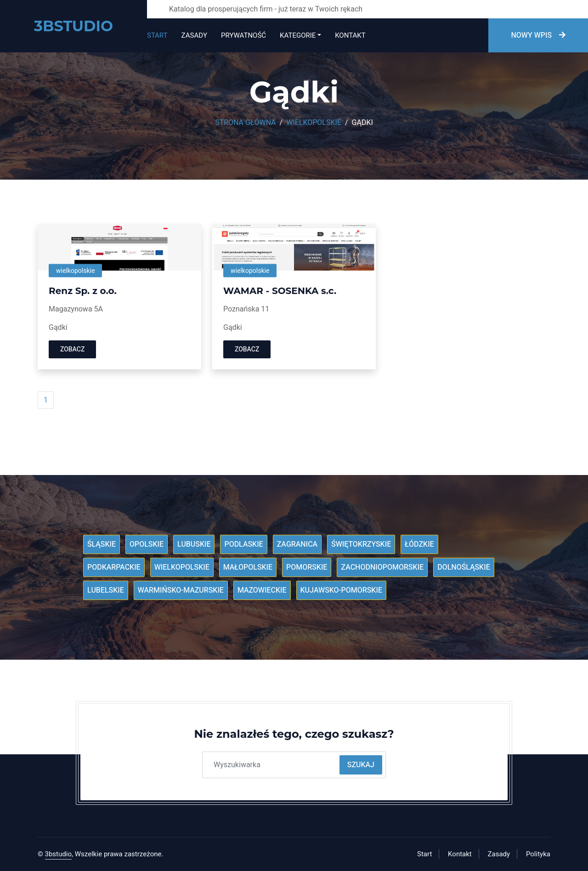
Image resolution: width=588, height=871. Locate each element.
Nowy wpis (538, 35)
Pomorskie (307, 567)
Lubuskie (194, 544)
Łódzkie (419, 544)
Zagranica (297, 544)
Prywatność (243, 35)
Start (157, 35)
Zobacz (72, 349)
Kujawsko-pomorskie (341, 590)
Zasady (194, 35)
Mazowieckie (262, 590)
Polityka (538, 854)
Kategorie (298, 35)
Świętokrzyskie (361, 544)
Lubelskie (106, 590)
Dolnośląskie (464, 567)
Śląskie (102, 544)
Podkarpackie (114, 567)
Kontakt (350, 35)
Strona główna (245, 123)
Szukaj (361, 765)
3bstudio (59, 854)
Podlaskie (243, 544)
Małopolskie (248, 567)
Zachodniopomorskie (382, 567)
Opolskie (147, 544)
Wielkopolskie (314, 123)
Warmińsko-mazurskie (181, 590)
